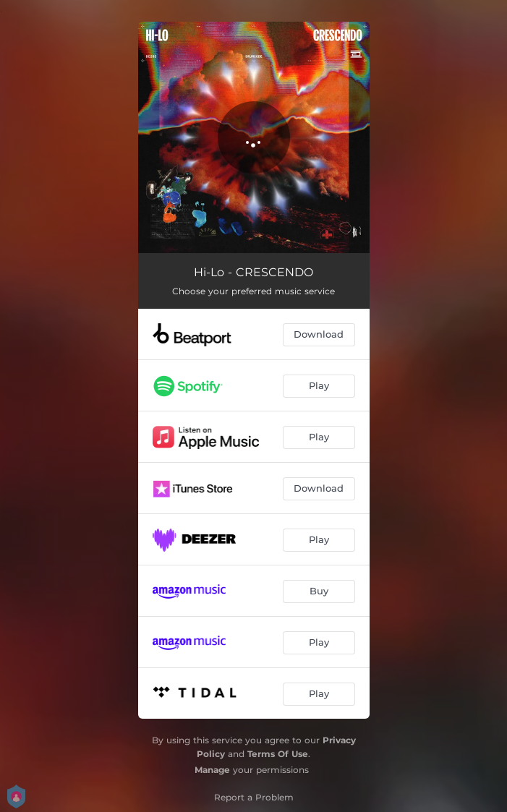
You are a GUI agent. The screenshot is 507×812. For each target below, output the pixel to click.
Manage (212, 770)
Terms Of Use (278, 754)
